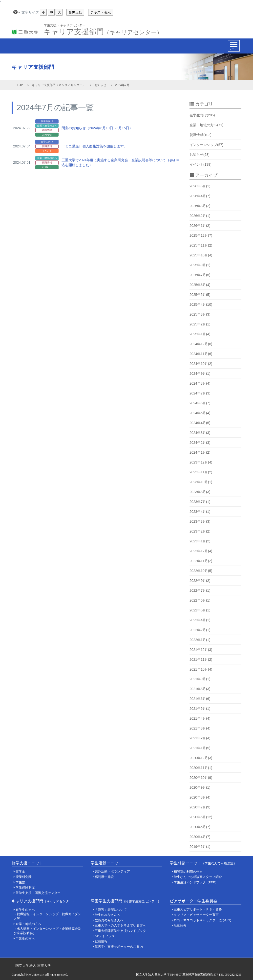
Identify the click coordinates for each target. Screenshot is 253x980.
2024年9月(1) (200, 374)
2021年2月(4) (200, 738)
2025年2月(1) (200, 324)
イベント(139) (200, 164)
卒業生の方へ (25, 938)
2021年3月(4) (200, 728)
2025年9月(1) (200, 265)
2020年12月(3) (201, 758)
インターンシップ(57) (206, 145)
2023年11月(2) (201, 472)
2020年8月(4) (200, 797)
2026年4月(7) (200, 196)
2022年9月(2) (200, 581)
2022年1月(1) (200, 640)
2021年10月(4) (201, 669)
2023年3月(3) (200, 521)
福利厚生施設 (104, 877)
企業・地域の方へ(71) (206, 125)
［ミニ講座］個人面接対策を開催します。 (94, 146)
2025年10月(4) (201, 255)
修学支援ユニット (27, 863)
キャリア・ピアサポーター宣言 (196, 915)
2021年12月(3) (201, 650)
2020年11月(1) (201, 768)
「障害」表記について (111, 910)
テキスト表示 (101, 12)
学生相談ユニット (203, 863)
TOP (20, 85)
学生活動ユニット (106, 863)
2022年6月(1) (200, 600)
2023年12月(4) (201, 462)
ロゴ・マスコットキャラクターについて (203, 920)
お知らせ (100, 85)
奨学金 (20, 871)
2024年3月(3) (200, 433)
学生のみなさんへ (107, 915)
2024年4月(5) (200, 423)
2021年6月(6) (200, 699)
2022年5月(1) (200, 610)
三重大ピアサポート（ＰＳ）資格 (198, 909)
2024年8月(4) (200, 383)
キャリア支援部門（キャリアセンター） (59, 85)
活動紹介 (180, 925)
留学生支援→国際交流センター (38, 893)
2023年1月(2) (200, 541)
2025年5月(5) (200, 295)
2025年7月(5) (200, 275)
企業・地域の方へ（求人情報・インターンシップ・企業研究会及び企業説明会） (47, 928)
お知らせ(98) (200, 155)
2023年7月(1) (200, 502)
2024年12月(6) (201, 344)
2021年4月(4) (200, 718)
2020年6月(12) (201, 817)
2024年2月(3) (200, 443)
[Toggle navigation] (234, 46)
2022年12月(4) (201, 551)
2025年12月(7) (201, 235)
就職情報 (101, 941)
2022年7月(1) (200, 590)
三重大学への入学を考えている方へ (120, 925)
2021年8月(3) (200, 689)
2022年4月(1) (200, 620)
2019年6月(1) (200, 847)
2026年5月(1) (200, 186)
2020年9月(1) (200, 787)
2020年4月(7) (200, 837)
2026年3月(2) (200, 206)
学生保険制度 (25, 887)
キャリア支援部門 (103, 30)
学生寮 (20, 882)
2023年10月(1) (201, 482)
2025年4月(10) (201, 304)
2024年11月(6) (201, 354)
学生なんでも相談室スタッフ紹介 (198, 877)
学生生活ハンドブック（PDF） (196, 882)
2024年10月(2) (201, 364)
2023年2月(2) (200, 531)
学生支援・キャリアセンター (65, 25)
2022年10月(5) (201, 571)
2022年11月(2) (201, 561)
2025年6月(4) (200, 285)
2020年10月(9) (201, 778)
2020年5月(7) (200, 827)
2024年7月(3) (200, 393)
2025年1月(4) (200, 334)
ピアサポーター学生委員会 (193, 901)
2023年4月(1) (200, 512)
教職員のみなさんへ (109, 920)
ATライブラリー (106, 936)
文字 (30, 13)
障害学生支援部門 (126, 901)
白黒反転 (75, 12)
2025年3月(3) (200, 314)
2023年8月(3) (200, 492)
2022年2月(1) (200, 630)
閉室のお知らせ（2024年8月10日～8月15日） (97, 128)
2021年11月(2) (201, 659)
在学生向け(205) (202, 115)
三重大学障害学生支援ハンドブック (120, 931)
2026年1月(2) (200, 226)
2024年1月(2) (200, 452)
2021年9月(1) (200, 679)
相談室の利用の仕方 (188, 872)
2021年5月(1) (200, 709)
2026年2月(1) (200, 216)
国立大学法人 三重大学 (33, 965)
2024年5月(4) (200, 413)
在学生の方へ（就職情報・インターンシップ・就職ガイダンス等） (47, 914)
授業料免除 (24, 877)
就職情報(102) (200, 135)
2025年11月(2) (201, 245)
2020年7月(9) (200, 807)
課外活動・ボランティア (112, 871)
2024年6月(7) (200, 403)
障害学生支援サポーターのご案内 (119, 947)
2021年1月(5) (200, 748)
